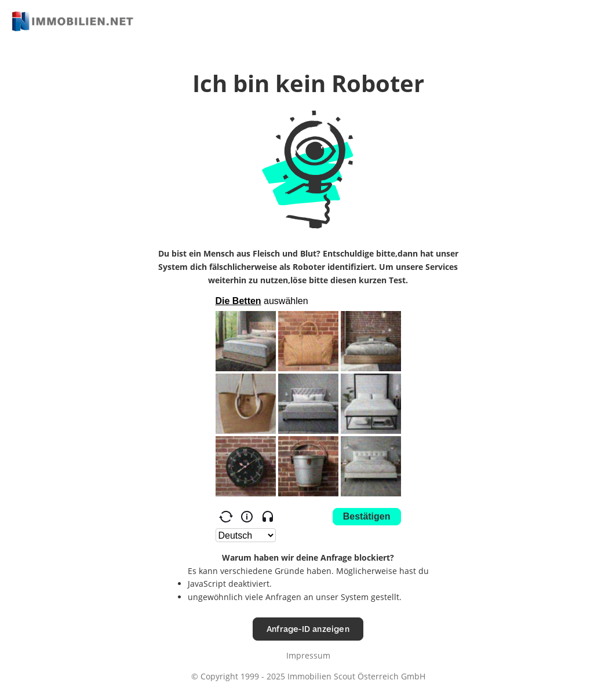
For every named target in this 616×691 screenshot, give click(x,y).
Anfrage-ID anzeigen (308, 629)
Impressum (308, 655)
